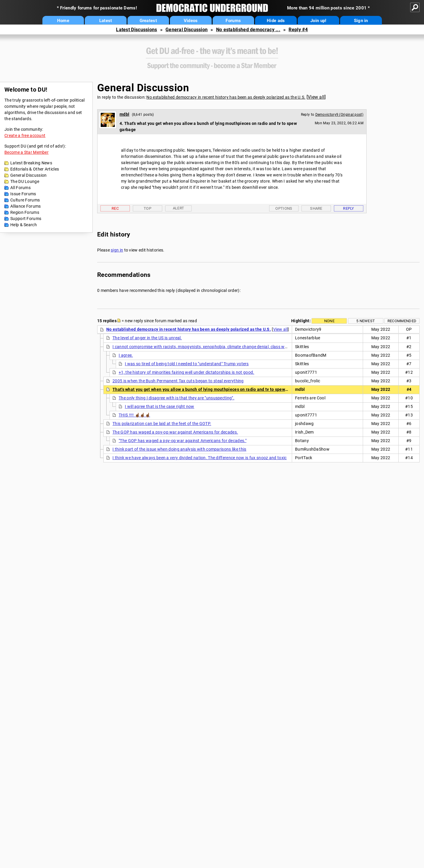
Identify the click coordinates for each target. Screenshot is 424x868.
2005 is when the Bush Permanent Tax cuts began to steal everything (178, 381)
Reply (349, 208)
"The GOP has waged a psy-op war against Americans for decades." (183, 441)
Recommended (402, 321)
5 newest (366, 321)
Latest (106, 21)
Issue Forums (23, 194)
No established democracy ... (248, 30)
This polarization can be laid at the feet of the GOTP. (162, 424)
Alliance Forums (26, 206)
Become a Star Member (26, 152)
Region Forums (25, 212)
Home (63, 21)
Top (148, 208)
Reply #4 (298, 30)
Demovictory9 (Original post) (339, 115)
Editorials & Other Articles (35, 169)
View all (316, 97)
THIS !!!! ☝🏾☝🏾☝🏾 (134, 415)
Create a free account (25, 135)
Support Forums (26, 219)
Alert (179, 208)
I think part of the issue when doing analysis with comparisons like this (179, 449)
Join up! (318, 21)
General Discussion (187, 30)
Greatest (148, 21)
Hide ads (276, 21)
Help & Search (24, 225)
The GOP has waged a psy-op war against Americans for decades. (175, 432)
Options (284, 208)
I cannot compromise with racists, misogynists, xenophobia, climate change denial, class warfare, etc (208, 347)
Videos (191, 21)
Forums (233, 21)
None (329, 321)
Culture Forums (25, 200)
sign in (117, 250)
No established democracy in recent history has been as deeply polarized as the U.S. (226, 97)
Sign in (361, 21)
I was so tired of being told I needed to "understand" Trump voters (187, 364)
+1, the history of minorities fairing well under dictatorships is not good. (187, 372)
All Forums (20, 188)
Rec (115, 208)
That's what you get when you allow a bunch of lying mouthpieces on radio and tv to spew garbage (207, 389)
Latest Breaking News (31, 163)
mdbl (124, 114)
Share (316, 208)
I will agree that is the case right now (160, 406)
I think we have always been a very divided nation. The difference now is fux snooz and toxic (200, 458)
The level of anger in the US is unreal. (147, 338)
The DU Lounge (25, 181)
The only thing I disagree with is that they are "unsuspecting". (177, 398)
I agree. (126, 355)
